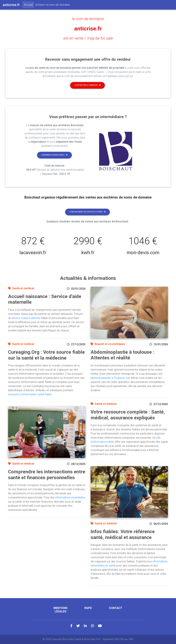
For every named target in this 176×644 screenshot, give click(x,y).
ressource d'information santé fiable (30, 394)
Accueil (29, 4)
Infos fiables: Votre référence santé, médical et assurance (123, 534)
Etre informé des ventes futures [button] (88, 212)
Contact (116, 608)
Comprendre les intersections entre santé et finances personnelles (47, 475)
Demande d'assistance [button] (55, 155)
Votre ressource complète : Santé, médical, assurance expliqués (128, 415)
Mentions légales (60, 610)
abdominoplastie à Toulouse (108, 378)
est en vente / (88, 38)
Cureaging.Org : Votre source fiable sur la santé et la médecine (46, 355)
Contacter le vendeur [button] (88, 85)
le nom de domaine (88, 19)
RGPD (88, 608)
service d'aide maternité (26, 318)
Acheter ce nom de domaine (53, 5)
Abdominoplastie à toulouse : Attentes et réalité (122, 355)
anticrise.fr (88, 29)
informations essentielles (70, 497)
